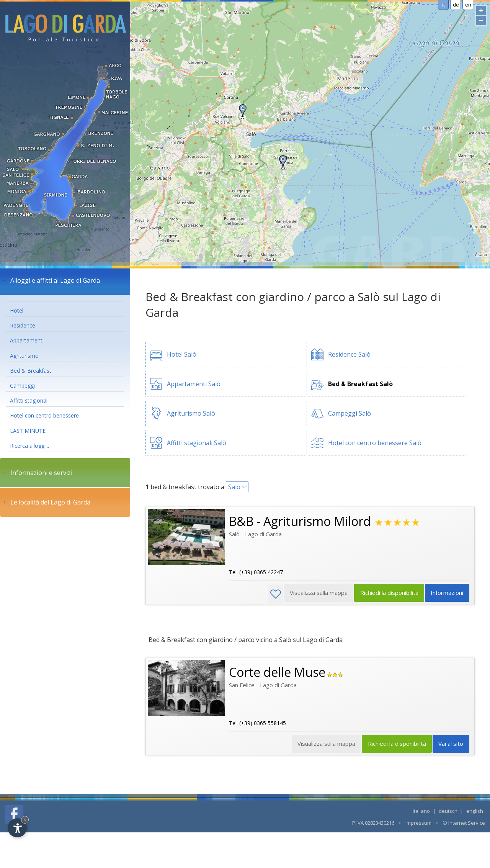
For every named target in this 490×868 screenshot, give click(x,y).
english (475, 812)
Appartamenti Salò (194, 384)
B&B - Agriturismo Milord (300, 521)
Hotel (17, 310)
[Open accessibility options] (17, 828)
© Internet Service (464, 824)
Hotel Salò (182, 354)
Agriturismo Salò (191, 413)
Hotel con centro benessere (44, 415)
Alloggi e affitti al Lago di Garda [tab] (51, 280)
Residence (23, 325)
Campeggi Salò (350, 413)
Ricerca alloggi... (29, 446)
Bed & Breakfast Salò (360, 384)
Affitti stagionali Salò (197, 443)
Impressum (418, 824)
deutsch (448, 812)
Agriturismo (24, 356)
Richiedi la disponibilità (387, 594)
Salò (234, 487)
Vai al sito (450, 745)
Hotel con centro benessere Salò (375, 443)
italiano (421, 812)
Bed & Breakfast (31, 371)
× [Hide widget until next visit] (25, 820)
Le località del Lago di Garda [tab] (46, 502)
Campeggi (22, 386)
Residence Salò (349, 354)
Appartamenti (27, 340)
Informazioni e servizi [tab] (37, 473)
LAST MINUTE (28, 431)
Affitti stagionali (29, 400)
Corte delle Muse (277, 672)
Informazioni (447, 594)
